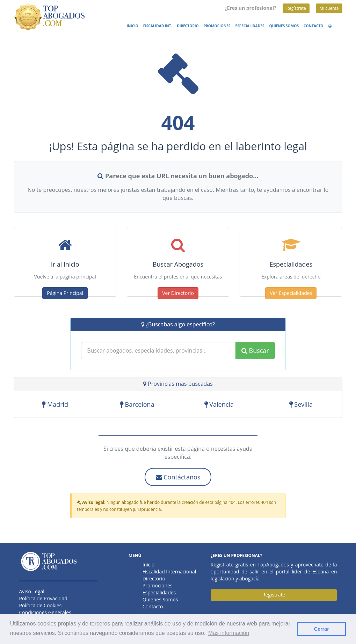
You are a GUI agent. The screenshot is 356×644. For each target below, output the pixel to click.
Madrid (55, 404)
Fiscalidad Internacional (169, 571)
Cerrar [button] (322, 629)
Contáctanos (178, 477)
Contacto (313, 26)
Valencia (219, 404)
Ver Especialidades (291, 293)
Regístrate (296, 8)
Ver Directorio (178, 293)
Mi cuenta (329, 8)
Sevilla (301, 404)
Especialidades (250, 26)
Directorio (188, 26)
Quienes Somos (284, 26)
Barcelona (137, 404)
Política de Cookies (41, 605)
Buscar (255, 350)
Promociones (217, 26)
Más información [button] (229, 633)
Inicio (133, 26)
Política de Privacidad (43, 598)
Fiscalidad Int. (158, 26)
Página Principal (65, 293)
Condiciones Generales (45, 612)
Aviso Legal (32, 591)
